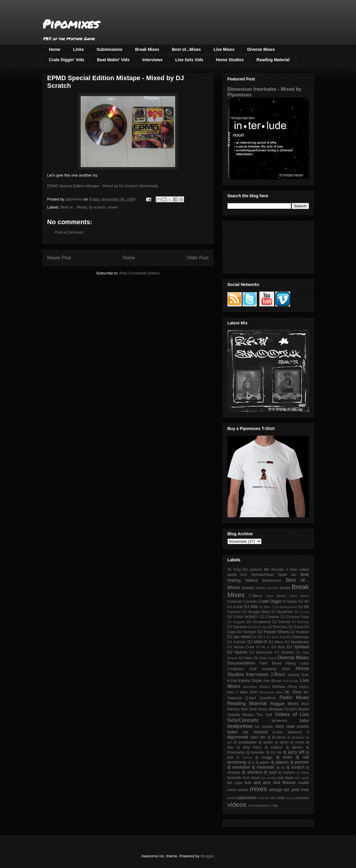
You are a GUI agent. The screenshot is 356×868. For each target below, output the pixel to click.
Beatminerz (272, 581)
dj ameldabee (245, 742)
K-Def (232, 681)
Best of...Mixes (186, 49)
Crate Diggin (270, 601)
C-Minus (256, 596)
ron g (290, 798)
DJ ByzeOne (282, 612)
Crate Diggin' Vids (67, 60)
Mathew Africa (284, 687)
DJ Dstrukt (281, 622)
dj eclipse (274, 747)
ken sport (302, 778)
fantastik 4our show (244, 778)
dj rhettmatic (263, 767)
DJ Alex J (266, 607)
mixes (113, 207)
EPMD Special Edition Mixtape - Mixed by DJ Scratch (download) (103, 186)
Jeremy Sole (298, 675)
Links (78, 49)
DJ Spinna (238, 652)
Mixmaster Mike (271, 692)
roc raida (278, 798)
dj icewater (256, 752)
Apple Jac (287, 575)
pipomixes (248, 798)
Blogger (207, 856)
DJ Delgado (236, 622)
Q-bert (251, 698)
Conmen (251, 602)
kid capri (235, 783)
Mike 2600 (248, 692)
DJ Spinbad (298, 647)
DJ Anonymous (286, 607)
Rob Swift (249, 709)
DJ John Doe (276, 637)
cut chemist (255, 732)
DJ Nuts (278, 647)
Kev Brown (273, 681)
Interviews (152, 60)
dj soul (270, 772)
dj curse (297, 742)
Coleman (235, 602)
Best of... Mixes (74, 207)
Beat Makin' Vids (113, 60)
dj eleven (294, 747)
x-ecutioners (258, 806)
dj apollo (266, 742)
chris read (285, 726)
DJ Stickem (284, 652)
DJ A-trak (235, 607)
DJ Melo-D (257, 642)
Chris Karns (299, 596)
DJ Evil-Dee (278, 627)
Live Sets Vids (189, 60)
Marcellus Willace (256, 687)
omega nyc (279, 790)
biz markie (264, 727)
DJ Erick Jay (258, 627)
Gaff (253, 669)
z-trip (274, 806)
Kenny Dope (250, 681)
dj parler (262, 762)
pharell (233, 798)
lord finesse (285, 783)
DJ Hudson (300, 632)
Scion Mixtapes (271, 709)
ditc (263, 737)
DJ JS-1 (259, 637)
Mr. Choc (293, 692)
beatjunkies (240, 726)
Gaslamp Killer (276, 669)
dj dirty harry (249, 747)
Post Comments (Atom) (140, 273)
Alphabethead (262, 575)
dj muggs (264, 757)
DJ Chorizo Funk (295, 617)
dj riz (280, 767)
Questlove (268, 698)
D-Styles (290, 602)
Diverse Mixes (261, 49)
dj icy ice (274, 752)
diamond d (298, 732)
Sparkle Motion (241, 715)
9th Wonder (274, 570)
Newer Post (59, 258)
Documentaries (241, 663)
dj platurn (280, 762)
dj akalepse (296, 737)
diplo (254, 737)
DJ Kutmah (237, 642)
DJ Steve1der (261, 652)
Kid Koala (291, 681)
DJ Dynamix (238, 627)
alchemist (279, 721)
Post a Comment (69, 232)
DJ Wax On (249, 658)
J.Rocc (278, 674)
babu (304, 720)
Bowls (285, 588)
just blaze (286, 778)
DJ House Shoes (273, 632)
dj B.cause (276, 737)
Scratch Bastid (297, 709)
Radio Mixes (294, 698)
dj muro (284, 757)
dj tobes (303, 772)
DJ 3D (304, 602)
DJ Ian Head (239, 637)
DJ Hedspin (247, 632)
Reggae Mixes (284, 704)
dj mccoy (244, 757)
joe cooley (269, 778)
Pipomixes (71, 24)
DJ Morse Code (241, 647)
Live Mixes (224, 49)
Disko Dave (268, 658)
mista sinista (238, 790)
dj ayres (282, 742)
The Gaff (264, 715)
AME (244, 575)
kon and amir (258, 783)
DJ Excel (296, 627)
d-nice (278, 732)
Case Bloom (276, 596)
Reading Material (273, 60)
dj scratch (97, 207)
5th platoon (252, 570)
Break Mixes (147, 49)
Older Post (198, 258)
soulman (302, 798)
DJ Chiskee (270, 617)
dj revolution (239, 767)
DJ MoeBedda (297, 642)
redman (264, 798)
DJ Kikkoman (298, 637)
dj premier (300, 762)
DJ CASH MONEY (243, 617)
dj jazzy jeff (294, 752)
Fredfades (236, 669)
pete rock (300, 790)
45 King (234, 570)
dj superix (287, 772)
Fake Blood (270, 663)
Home (55, 49)
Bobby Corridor (268, 588)
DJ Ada (251, 607)
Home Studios (230, 60)
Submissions (109, 49)
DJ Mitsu (276, 642)
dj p (251, 762)
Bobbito (248, 588)
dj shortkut (252, 772)
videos (237, 805)
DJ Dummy (300, 622)
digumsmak (238, 737)
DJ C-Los (302, 612)
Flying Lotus (297, 663)
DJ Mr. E (263, 647)
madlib (303, 783)
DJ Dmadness (259, 622)
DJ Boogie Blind (256, 612)
